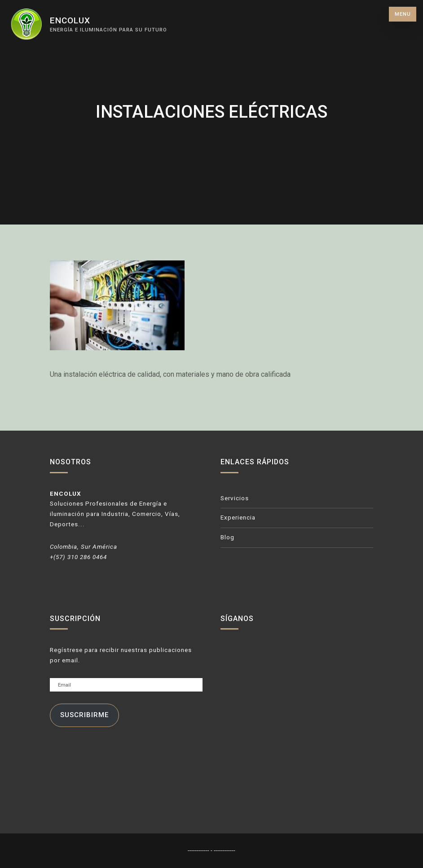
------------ (199, 850)
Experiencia (238, 518)
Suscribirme (84, 715)
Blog (227, 537)
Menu (403, 14)
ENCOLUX (70, 20)
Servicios (235, 498)
